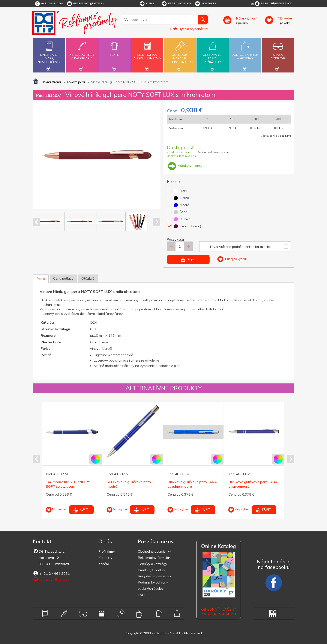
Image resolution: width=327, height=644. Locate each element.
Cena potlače (63, 278)
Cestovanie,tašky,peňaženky (213, 55)
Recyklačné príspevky (154, 576)
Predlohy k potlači (151, 570)
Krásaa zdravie (278, 54)
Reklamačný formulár (154, 558)
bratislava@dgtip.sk (85, 4)
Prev (37, 222)
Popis (41, 279)
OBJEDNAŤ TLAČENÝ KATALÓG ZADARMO (219, 612)
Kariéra (104, 564)
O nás (147, 4)
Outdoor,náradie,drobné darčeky (180, 55)
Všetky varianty (184, 166)
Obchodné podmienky (154, 551)
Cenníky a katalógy (152, 564)
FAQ (141, 595)
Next (157, 222)
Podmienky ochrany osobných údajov (153, 585)
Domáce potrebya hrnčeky (245, 54)
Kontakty (205, 4)
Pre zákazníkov (176, 4)
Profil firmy (107, 551)
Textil (114, 52)
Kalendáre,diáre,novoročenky (49, 55)
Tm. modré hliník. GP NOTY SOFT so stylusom (67, 484)
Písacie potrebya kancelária (82, 54)
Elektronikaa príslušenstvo (147, 54)
